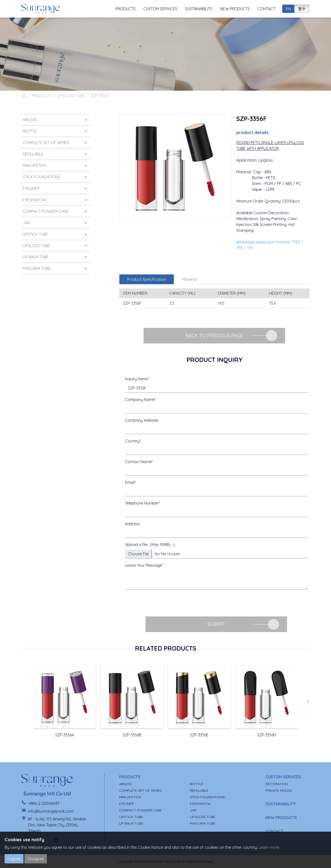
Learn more (269, 847)
